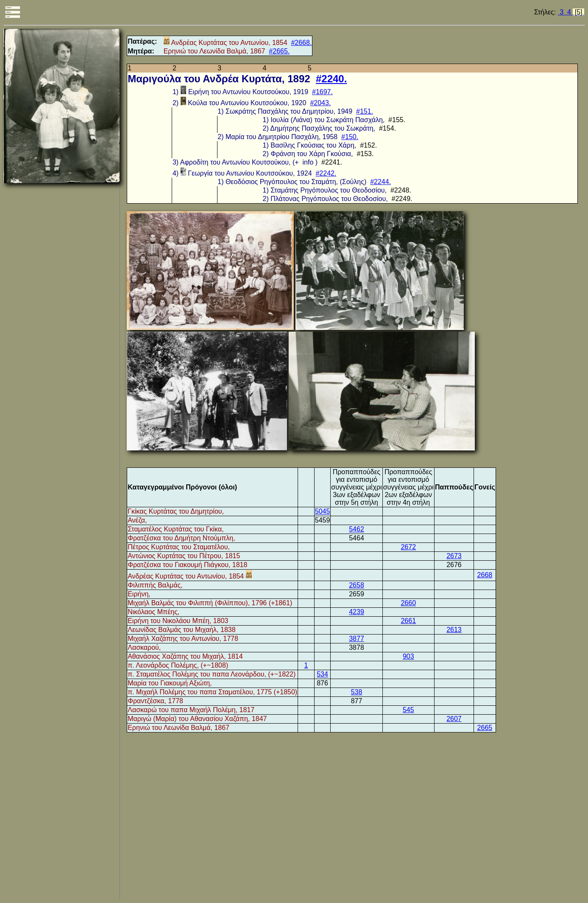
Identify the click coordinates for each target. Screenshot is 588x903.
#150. (350, 137)
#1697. (322, 92)
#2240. (331, 79)
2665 (485, 728)
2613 (454, 630)
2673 (454, 556)
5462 (357, 529)
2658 (357, 585)
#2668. (301, 43)
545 (408, 710)
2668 (485, 575)
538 (357, 692)
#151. (365, 111)
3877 (357, 639)
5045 (323, 511)
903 (408, 656)
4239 (357, 612)
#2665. (279, 51)
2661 (408, 621)
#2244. (380, 182)
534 (322, 674)
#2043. (320, 103)
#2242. (326, 173)
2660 (408, 603)
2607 (454, 719)
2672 (408, 547)
